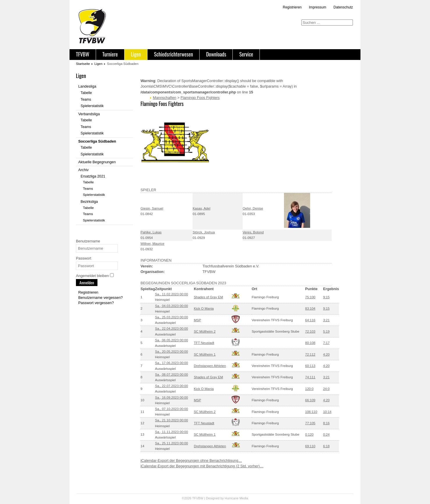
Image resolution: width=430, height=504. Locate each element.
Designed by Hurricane (223, 498)
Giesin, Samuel (152, 208)
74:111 (310, 377)
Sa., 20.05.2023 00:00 (172, 352)
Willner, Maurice (152, 244)
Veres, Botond (253, 232)
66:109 (310, 400)
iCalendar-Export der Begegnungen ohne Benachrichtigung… (191, 460)
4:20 (326, 354)
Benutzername (88, 241)
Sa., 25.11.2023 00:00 (172, 443)
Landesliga (87, 86)
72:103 (310, 331)
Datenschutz (343, 7)
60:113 (310, 366)
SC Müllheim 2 (205, 331)
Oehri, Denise (253, 208)
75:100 (310, 297)
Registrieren (292, 7)
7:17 (326, 343)
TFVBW (83, 54)
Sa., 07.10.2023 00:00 (172, 409)
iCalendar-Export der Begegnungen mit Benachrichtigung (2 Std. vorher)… (202, 466)
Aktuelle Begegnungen (97, 162)
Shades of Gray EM (208, 297)
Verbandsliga (89, 114)
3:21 (326, 320)
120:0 (309, 389)
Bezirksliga (89, 202)
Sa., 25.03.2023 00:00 (172, 317)
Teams (86, 100)
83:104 (310, 308)
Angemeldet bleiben (92, 276)
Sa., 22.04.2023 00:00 (172, 329)
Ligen (136, 54)
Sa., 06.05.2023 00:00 (172, 340)
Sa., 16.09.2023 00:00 (172, 397)
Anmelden (87, 282)
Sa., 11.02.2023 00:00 (172, 294)
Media (244, 498)
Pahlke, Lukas (151, 232)
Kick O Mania (204, 308)
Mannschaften (165, 98)
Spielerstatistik (92, 106)
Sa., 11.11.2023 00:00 (172, 432)
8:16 (326, 423)
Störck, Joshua (204, 232)
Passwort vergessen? (96, 303)
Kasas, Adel (201, 208)
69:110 (310, 446)
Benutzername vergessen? (101, 298)
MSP (197, 320)
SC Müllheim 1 (205, 354)
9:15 (326, 297)
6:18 (326, 446)
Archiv (83, 170)
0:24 (326, 434)
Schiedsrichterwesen (173, 54)
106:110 (311, 412)
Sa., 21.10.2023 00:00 (172, 420)
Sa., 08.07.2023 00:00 (172, 375)
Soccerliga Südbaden (97, 141)
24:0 (326, 389)
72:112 (310, 354)
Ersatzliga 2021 (93, 176)
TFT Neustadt (204, 343)
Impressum (318, 7)
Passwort (84, 258)
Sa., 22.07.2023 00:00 (172, 386)
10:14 (327, 412)
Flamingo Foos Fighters (200, 98)
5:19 (326, 331)
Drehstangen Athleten (210, 366)
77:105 (310, 423)
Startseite (83, 64)
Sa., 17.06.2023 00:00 (172, 363)
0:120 (309, 434)
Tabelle (86, 93)
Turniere (110, 54)
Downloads (216, 54)
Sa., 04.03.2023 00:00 (172, 306)
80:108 (310, 343)
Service (246, 54)
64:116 (310, 320)
